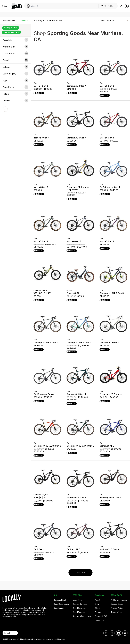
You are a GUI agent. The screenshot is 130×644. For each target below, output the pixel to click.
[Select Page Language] (10, 633)
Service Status (117, 604)
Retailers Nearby (61, 600)
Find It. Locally (109, 6)
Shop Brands (59, 608)
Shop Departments (61, 604)
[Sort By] (115, 20)
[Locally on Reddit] (106, 633)
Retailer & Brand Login (82, 616)
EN (121, 6)
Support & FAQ (101, 616)
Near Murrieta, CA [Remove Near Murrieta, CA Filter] (11, 32)
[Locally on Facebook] (112, 633)
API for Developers (119, 600)
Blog (97, 604)
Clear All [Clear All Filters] (24, 20)
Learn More (78, 600)
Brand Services (79, 608)
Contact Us (100, 620)
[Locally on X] (125, 633)
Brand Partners (79, 612)
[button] (15, 40)
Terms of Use (117, 612)
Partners (98, 612)
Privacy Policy (117, 608)
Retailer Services (80, 604)
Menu (5, 6)
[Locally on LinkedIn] (119, 633)
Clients (98, 608)
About (97, 600)
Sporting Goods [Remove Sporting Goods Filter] (11, 28)
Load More (80, 573)
